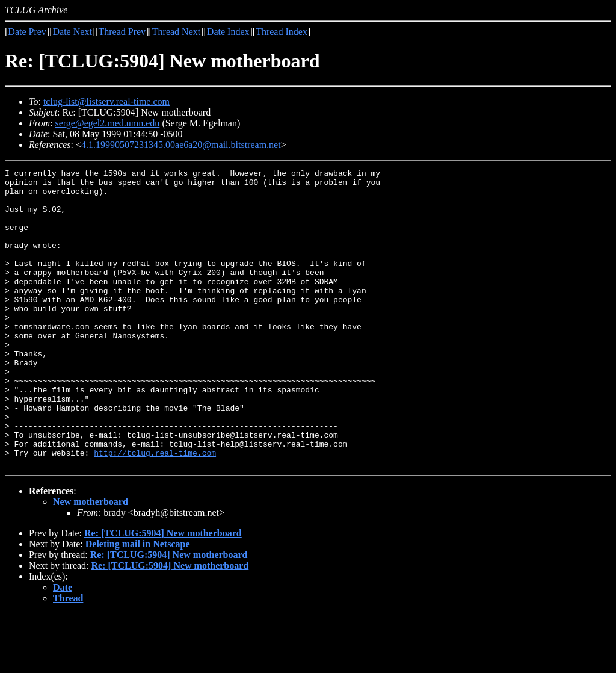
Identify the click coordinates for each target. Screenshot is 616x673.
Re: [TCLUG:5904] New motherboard (163, 593)
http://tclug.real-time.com (155, 510)
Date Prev (27, 32)
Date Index (228, 32)
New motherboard (91, 561)
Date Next (72, 32)
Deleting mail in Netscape (138, 603)
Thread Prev (122, 32)
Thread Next (176, 32)
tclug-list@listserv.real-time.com (106, 101)
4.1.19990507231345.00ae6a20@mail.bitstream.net (181, 145)
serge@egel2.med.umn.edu (107, 123)
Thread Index (282, 32)
